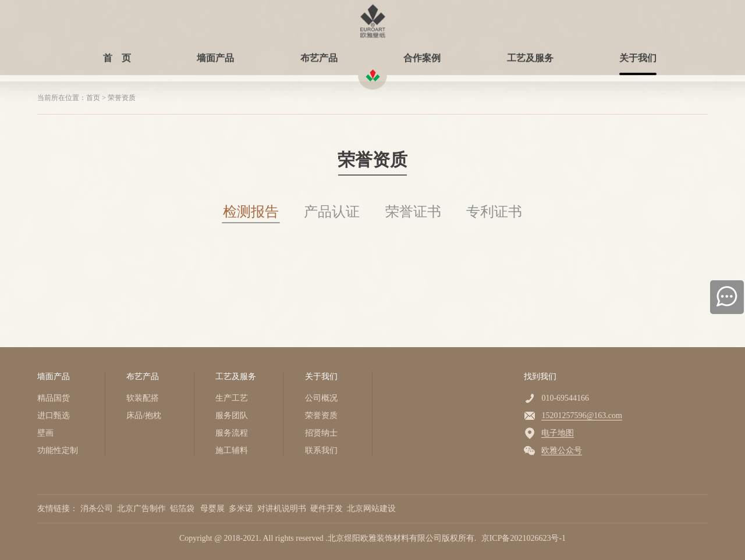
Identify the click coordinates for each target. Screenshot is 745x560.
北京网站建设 (372, 509)
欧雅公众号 (562, 450)
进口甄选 (54, 415)
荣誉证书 (413, 212)
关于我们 (638, 54)
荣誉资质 (122, 98)
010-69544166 (565, 398)
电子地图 (558, 433)
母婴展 (214, 509)
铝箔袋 (184, 509)
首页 (93, 98)
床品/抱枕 (144, 415)
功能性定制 (58, 450)
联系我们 (321, 450)
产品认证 (332, 212)
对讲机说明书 (283, 509)
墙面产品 (215, 54)
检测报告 (251, 212)
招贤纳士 (321, 433)
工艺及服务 (530, 54)
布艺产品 (319, 54)
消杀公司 (98, 509)
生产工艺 (232, 398)
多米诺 (242, 509)
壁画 (45, 433)
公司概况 (321, 398)
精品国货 (54, 398)
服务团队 (232, 415)
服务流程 (232, 433)
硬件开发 (328, 509)
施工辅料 (232, 450)
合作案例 (422, 54)
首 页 (117, 54)
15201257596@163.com (582, 415)
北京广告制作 (143, 509)
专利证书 (494, 212)
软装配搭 (143, 398)
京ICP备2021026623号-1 (524, 538)
